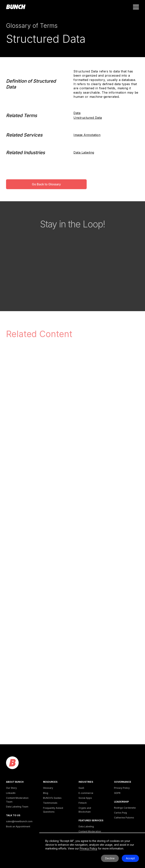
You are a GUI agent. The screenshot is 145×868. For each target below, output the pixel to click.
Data (77, 113)
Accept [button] (130, 858)
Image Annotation (87, 135)
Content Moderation (90, 831)
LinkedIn (11, 793)
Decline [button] (110, 858)
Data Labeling (84, 152)
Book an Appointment (18, 826)
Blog (46, 793)
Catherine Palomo (124, 818)
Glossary (48, 788)
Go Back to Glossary (46, 184)
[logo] (12, 763)
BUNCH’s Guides (52, 798)
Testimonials (50, 803)
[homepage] (16, 7)
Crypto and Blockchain (85, 810)
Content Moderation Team (17, 800)
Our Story (11, 788)
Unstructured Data (88, 118)
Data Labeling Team (17, 807)
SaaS (81, 788)
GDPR (117, 793)
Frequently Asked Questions (53, 810)
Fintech (83, 803)
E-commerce (86, 793)
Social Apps (85, 798)
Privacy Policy (122, 788)
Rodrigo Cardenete (125, 808)
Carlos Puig (120, 813)
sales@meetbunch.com (19, 821)
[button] (136, 7)
